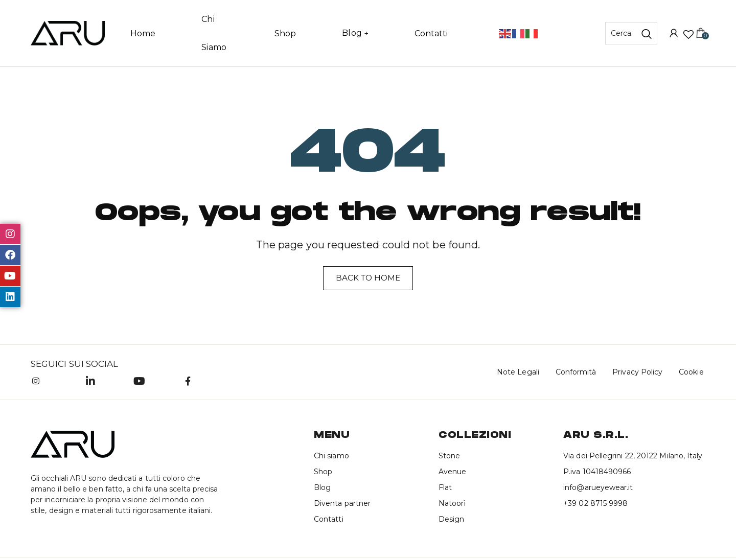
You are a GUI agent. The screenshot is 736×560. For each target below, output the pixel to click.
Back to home (368, 251)
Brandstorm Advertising (282, 545)
